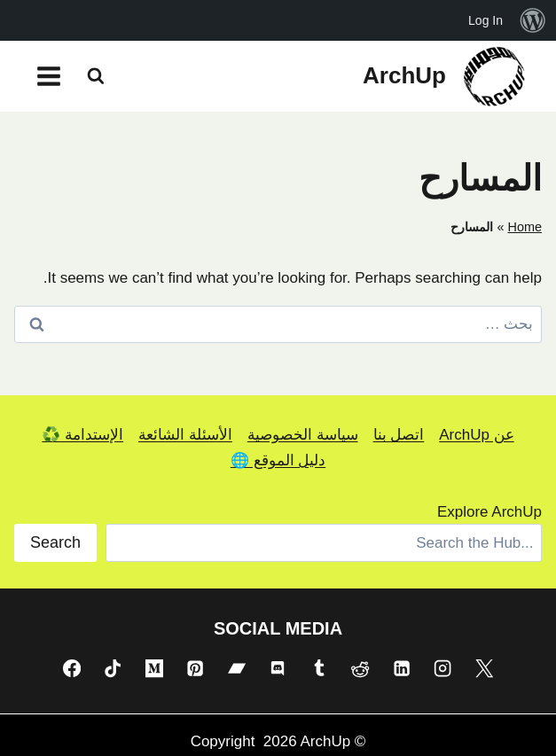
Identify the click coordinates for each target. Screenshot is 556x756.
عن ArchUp (476, 435)
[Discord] (278, 668)
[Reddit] (360, 668)
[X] (484, 668)
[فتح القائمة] (49, 76)
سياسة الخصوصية (303, 435)
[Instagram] (442, 668)
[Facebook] (72, 668)
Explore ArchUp (489, 512)
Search (55, 542)
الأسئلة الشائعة (185, 435)
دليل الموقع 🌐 (278, 460)
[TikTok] (113, 668)
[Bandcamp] (237, 668)
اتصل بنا (399, 435)
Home (525, 227)
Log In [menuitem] (486, 20)
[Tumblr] (319, 668)
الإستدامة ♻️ (82, 435)
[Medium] (154, 668)
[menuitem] (533, 20)
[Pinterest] (195, 668)
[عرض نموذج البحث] (96, 76)
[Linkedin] (402, 668)
